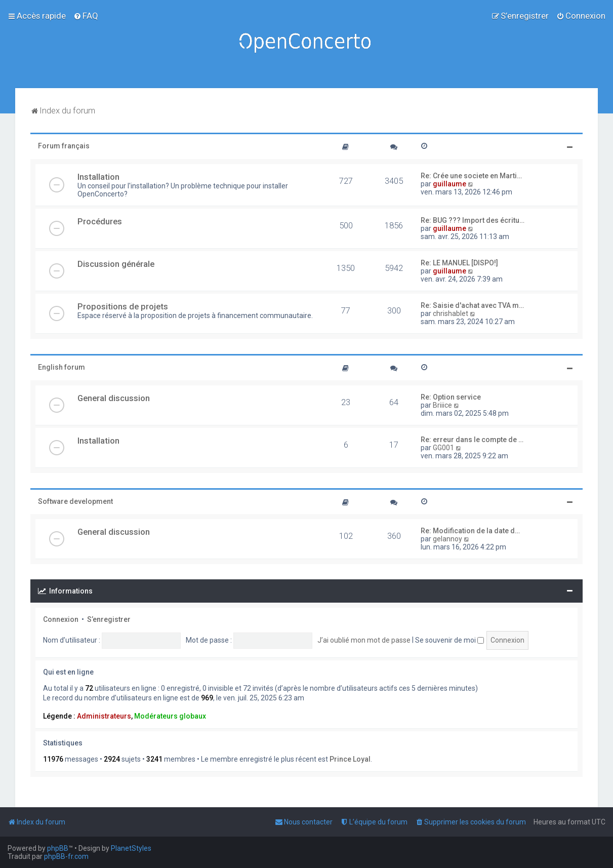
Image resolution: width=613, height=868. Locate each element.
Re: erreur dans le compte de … (472, 440)
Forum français (64, 146)
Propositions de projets (123, 306)
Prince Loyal (350, 759)
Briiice (442, 405)
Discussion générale (116, 264)
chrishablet (451, 313)
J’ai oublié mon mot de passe (364, 640)
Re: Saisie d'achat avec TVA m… (472, 305)
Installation (98, 177)
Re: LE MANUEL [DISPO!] (459, 263)
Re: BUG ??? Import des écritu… (473, 220)
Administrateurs (104, 716)
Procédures (100, 221)
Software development (75, 501)
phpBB (58, 848)
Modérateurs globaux (170, 716)
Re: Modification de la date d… (470, 531)
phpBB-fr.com (66, 856)
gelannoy (447, 539)
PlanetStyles (131, 848)
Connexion (61, 619)
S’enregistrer (109, 619)
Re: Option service (451, 397)
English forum (62, 367)
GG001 (443, 448)
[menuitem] (86, 16)
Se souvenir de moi (449, 640)
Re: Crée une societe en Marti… (471, 176)
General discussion (114, 398)
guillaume (449, 184)
